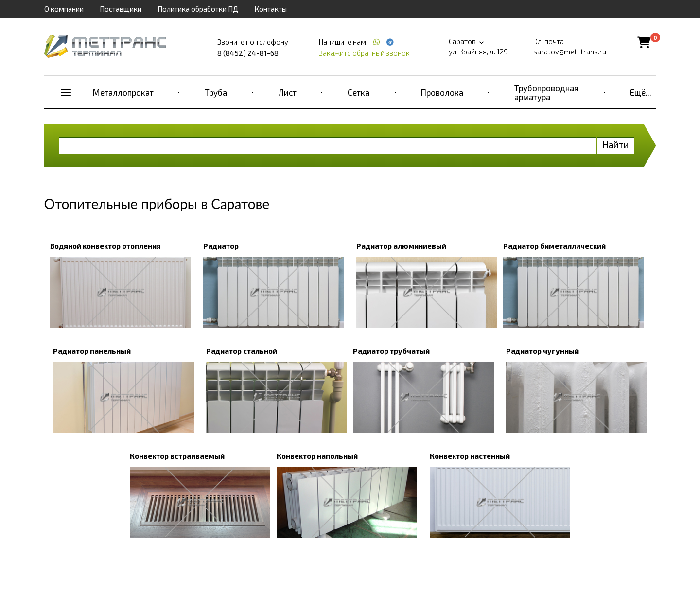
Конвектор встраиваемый (177, 456)
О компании (64, 9)
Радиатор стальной (242, 351)
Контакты (271, 9)
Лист (288, 92)
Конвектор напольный (317, 456)
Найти (616, 145)
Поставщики (121, 9)
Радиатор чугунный (542, 351)
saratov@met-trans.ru (570, 52)
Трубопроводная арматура (546, 92)
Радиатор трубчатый (391, 351)
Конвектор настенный (470, 456)
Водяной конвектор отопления (105, 246)
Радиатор (221, 246)
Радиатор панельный (92, 351)
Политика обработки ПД (198, 9)
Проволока (442, 92)
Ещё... (641, 92)
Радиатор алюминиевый (401, 246)
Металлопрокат (123, 92)
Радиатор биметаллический (554, 246)
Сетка (359, 92)
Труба (216, 92)
